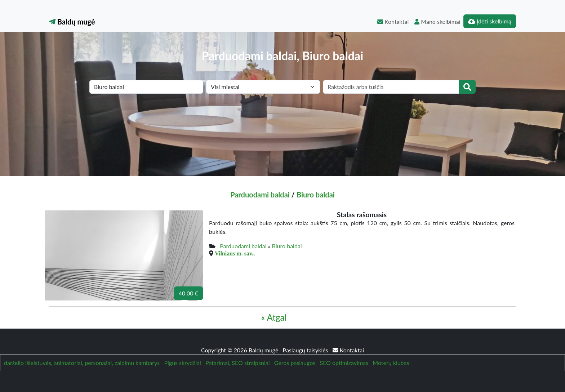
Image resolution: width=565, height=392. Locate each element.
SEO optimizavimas (344, 363)
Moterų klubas (391, 363)
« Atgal (274, 317)
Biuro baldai (316, 195)
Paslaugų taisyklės (306, 350)
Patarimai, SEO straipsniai (237, 363)
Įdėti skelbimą (490, 21)
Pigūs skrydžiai (182, 363)
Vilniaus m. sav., (235, 253)
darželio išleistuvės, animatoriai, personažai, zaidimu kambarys (82, 363)
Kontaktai (393, 21)
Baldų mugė (72, 22)
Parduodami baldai (260, 195)
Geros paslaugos (295, 363)
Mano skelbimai (437, 21)
